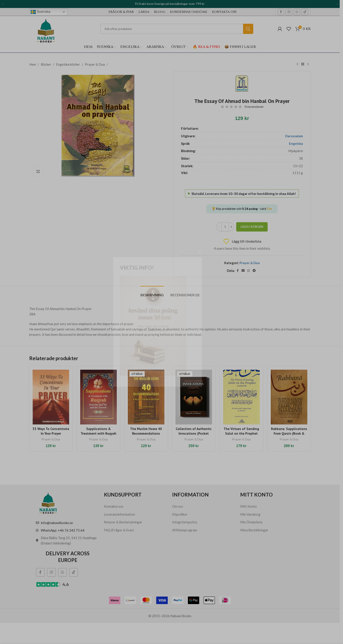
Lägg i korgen (252, 227)
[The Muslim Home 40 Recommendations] (146, 397)
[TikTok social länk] (305, 12)
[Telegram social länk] (254, 271)
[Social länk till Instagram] (289, 12)
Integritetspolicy (185, 522)
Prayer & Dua (95, 64)
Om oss (178, 506)
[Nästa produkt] (308, 64)
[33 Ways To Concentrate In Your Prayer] (51, 397)
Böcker (46, 64)
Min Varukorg (250, 514)
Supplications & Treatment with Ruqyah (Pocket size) (98, 433)
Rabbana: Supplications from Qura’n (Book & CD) (289, 433)
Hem (33, 64)
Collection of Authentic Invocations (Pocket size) (194, 433)
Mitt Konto (248, 506)
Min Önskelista (251, 522)
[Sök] (177, 29)
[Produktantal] (225, 227)
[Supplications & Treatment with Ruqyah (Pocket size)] (98, 397)
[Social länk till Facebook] (281, 12)
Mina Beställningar (254, 530)
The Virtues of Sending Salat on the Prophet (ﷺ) (241, 433)
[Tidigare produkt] (297, 64)
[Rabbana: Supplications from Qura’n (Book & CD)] (289, 397)
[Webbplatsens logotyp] (46, 29)
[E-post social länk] (243, 271)
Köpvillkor (180, 514)
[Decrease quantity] (219, 227)
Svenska (41, 12)
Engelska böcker (68, 64)
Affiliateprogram (185, 530)
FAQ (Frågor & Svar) (119, 530)
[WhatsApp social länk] (297, 12)
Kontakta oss (114, 506)
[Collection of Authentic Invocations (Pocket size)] (194, 397)
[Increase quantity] (231, 227)
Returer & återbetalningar (123, 522)
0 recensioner (254, 107)
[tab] (152, 293)
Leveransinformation (119, 514)
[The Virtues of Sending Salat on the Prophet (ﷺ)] (241, 397)
